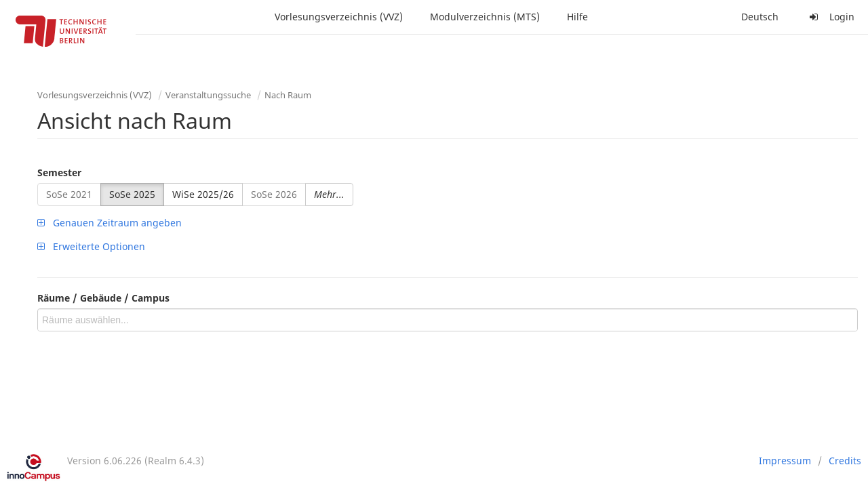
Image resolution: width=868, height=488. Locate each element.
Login (830, 17)
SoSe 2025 (132, 194)
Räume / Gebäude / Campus (103, 298)
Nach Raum (288, 95)
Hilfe (577, 17)
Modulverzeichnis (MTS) (485, 17)
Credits (845, 461)
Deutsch (760, 17)
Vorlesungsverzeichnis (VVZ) (339, 17)
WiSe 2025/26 (203, 194)
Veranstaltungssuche (208, 95)
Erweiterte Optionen (91, 246)
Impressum (785, 461)
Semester (59, 172)
